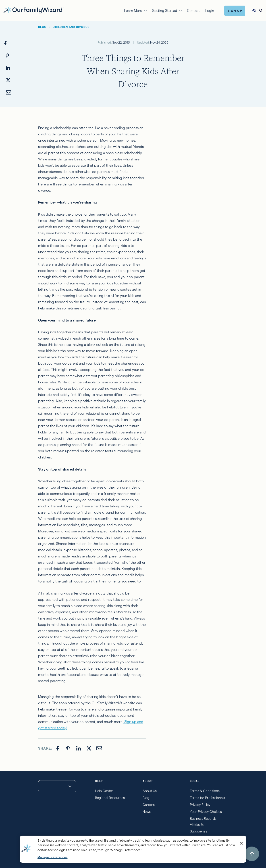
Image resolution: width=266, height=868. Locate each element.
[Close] (241, 843)
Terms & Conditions (205, 791)
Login (210, 11)
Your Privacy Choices (206, 812)
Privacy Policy (200, 805)
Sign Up (235, 11)
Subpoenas (198, 831)
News (147, 812)
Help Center (104, 791)
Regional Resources (110, 798)
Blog (146, 798)
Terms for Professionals (207, 798)
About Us (150, 791)
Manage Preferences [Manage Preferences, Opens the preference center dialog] (52, 857)
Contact (193, 11)
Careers (149, 805)
